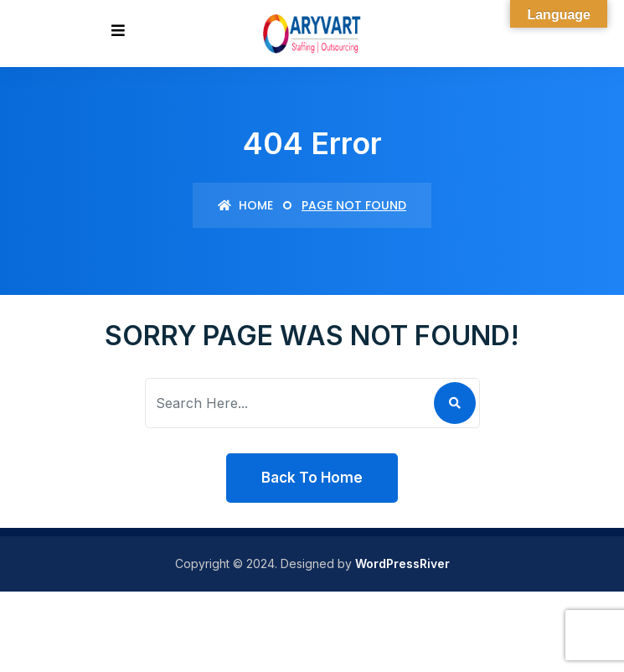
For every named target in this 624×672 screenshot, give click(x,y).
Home (245, 205)
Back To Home (312, 478)
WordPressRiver (402, 563)
